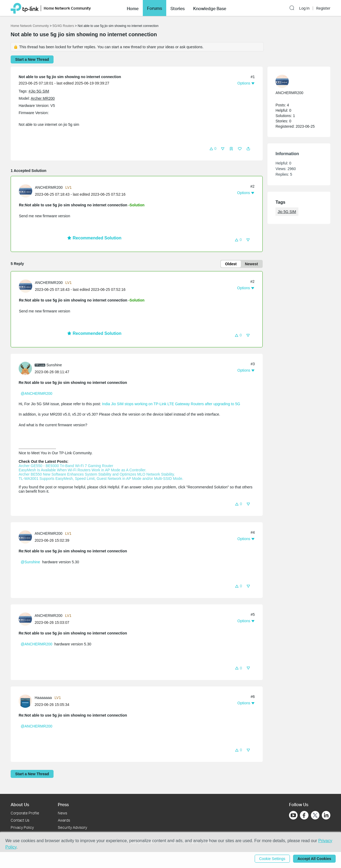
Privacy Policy (22, 827)
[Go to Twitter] (315, 816)
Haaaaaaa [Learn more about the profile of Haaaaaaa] (43, 698)
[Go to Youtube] (293, 815)
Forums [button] (155, 8)
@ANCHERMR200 (36, 393)
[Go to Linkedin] (326, 815)
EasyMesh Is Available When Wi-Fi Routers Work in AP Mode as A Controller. (82, 470)
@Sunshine (31, 562)
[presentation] (26, 191)
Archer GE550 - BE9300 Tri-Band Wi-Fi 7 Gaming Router (66, 466)
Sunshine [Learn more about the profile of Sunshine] (54, 365)
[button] (133, 8)
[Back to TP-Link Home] (25, 8)
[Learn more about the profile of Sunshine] (27, 368)
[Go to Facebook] (304, 815)
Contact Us (20, 820)
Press (63, 804)
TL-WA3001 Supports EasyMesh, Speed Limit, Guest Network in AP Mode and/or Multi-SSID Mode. (101, 479)
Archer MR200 (43, 98)
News (62, 813)
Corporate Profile (25, 813)
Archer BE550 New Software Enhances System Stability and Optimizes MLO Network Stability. (97, 474)
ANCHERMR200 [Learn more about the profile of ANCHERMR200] (49, 187)
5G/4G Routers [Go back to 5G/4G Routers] (63, 26)
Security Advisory (72, 827)
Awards (64, 820)
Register (323, 8)
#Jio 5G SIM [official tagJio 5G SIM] (39, 91)
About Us (20, 804)
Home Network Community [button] (67, 8)
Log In (304, 8)
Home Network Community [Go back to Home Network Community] (30, 26)
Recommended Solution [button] (94, 238)
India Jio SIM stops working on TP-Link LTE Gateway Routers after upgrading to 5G (171, 404)
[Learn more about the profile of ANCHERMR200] (27, 191)
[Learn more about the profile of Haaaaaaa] (27, 701)
